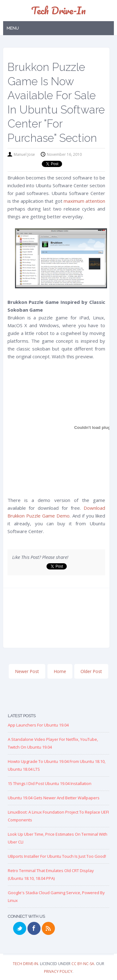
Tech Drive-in (58, 10)
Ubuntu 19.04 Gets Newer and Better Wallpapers (54, 798)
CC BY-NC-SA (83, 964)
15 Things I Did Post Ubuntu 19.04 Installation (50, 783)
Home (60, 671)
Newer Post (27, 671)
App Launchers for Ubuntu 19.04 (38, 725)
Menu (13, 28)
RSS (48, 928)
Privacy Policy (58, 971)
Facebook (34, 928)
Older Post (91, 671)
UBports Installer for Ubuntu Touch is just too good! (57, 856)
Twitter (20, 928)
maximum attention (84, 201)
